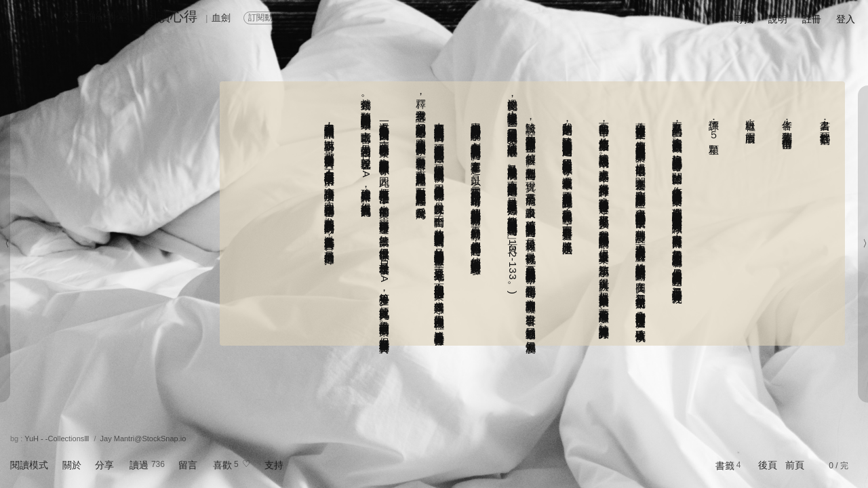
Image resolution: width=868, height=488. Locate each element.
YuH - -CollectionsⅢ (57, 439)
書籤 (725, 466)
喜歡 (222, 465)
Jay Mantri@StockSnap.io (143, 439)
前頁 (795, 465)
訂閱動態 (264, 18)
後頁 (768, 465)
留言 (188, 465)
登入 (846, 19)
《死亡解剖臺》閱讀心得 (123, 16)
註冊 (812, 19)
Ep (23, 14)
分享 (104, 465)
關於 (72, 465)
